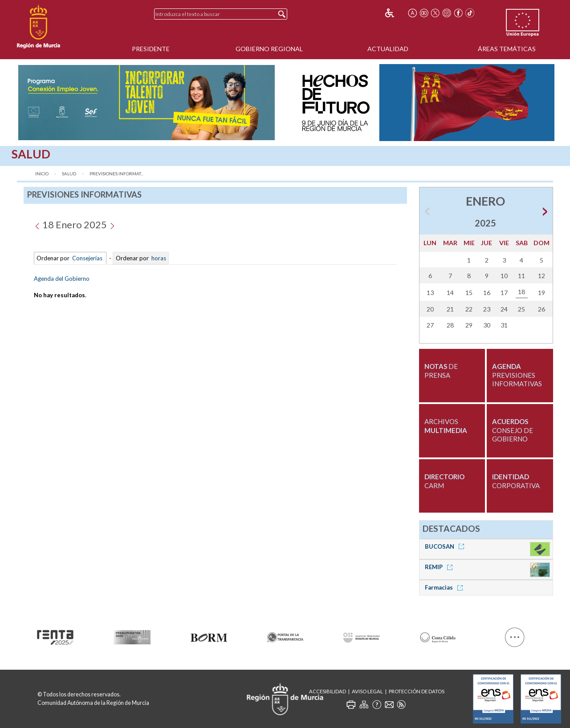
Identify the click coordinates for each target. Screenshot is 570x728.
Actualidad (388, 49)
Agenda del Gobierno (62, 279)
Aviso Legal (367, 691)
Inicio (42, 174)
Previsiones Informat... (116, 174)
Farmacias (445, 587)
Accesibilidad (328, 691)
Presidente (151, 49)
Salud (69, 174)
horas (158, 258)
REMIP (440, 567)
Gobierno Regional (269, 49)
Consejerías (87, 258)
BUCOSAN (446, 546)
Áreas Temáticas (507, 49)
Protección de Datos (417, 691)
